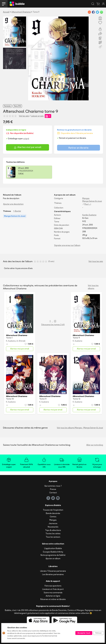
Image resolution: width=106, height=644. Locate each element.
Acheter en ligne (53, 596)
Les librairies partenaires (53, 574)
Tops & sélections (53, 530)
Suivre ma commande (53, 593)
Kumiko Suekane (89, 215)
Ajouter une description (13, 204)
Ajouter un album (53, 558)
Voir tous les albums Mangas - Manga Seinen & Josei (80, 428)
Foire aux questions (53, 586)
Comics (53, 517)
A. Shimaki (21, 341)
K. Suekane (11, 341)
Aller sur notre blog (95, 445)
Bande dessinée (53, 513)
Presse (53, 489)
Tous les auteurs (53, 537)
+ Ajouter (17, 211)
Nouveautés (53, 527)
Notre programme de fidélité (53, 555)
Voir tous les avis (96, 261)
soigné (26, 139)
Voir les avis (24, 116)
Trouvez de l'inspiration (53, 510)
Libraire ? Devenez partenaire (53, 571)
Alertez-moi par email (28, 147)
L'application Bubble (53, 548)
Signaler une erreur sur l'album (67, 245)
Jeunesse (53, 523)
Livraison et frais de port (53, 589)
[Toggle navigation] (4, 4)
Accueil (6, 12)
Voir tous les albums (93, 287)
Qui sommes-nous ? (53, 486)
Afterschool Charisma (21, 12)
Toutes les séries (53, 533)
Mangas (86, 198)
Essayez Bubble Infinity (53, 552)
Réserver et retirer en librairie (53, 599)
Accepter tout (84, 633)
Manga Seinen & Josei (92, 201)
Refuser (99, 633)
